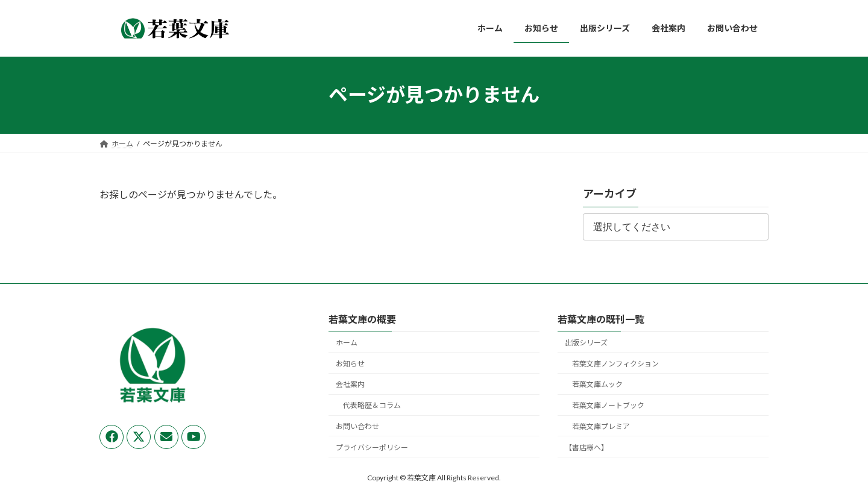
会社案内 (350, 385)
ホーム (347, 343)
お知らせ (350, 364)
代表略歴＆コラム (372, 405)
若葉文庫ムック (597, 385)
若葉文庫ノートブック (608, 405)
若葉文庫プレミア (601, 426)
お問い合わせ (357, 426)
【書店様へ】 (587, 447)
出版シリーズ (586, 343)
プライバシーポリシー (372, 447)
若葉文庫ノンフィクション (615, 364)
